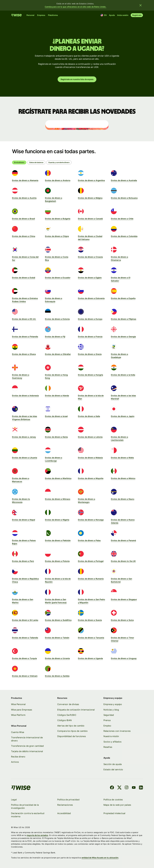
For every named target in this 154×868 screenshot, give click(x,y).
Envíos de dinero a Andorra (58, 180)
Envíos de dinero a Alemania (25, 180)
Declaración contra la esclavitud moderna (28, 815)
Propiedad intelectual (114, 813)
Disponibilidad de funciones (72, 736)
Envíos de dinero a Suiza (122, 620)
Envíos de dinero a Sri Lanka (25, 620)
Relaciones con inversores (117, 731)
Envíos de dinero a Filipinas (124, 319)
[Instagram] (127, 788)
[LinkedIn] (141, 788)
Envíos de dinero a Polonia (57, 561)
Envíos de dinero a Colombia (124, 236)
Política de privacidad (68, 800)
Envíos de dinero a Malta (122, 458)
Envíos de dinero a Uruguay (124, 658)
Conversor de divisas (68, 704)
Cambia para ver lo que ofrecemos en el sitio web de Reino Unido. (76, 7)
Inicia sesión (123, 15)
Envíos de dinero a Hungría (90, 375)
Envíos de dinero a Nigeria (57, 520)
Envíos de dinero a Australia (124, 180)
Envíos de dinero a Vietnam (25, 676)
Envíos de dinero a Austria (24, 198)
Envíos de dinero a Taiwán (57, 638)
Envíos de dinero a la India (123, 375)
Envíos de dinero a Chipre (57, 236)
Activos (15, 762)
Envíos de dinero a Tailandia (25, 638)
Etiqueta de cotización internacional (76, 710)
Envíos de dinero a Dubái (24, 278)
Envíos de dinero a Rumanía (91, 579)
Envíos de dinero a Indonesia (25, 396)
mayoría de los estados (37, 835)
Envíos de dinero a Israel (56, 416)
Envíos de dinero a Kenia (56, 437)
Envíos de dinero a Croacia (90, 257)
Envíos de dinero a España (123, 298)
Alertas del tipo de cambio (71, 726)
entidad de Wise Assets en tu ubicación (100, 858)
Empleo (107, 726)
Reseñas (108, 747)
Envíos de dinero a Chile (122, 219)
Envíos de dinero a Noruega (91, 520)
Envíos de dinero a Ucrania (57, 658)
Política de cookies (113, 800)
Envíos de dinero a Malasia (90, 458)
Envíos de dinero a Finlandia (25, 337)
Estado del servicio (113, 770)
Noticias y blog (111, 710)
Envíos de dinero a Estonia (57, 319)
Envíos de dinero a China (24, 236)
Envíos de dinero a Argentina (91, 180)
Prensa (107, 720)
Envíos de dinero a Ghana (24, 354)
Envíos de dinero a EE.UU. (24, 319)
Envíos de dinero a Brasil (23, 219)
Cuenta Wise (18, 732)
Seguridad (109, 715)
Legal (14, 800)
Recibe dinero (18, 757)
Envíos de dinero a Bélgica (90, 198)
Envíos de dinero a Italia (89, 416)
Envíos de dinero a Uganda (90, 658)
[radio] (36, 162)
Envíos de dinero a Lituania (25, 458)
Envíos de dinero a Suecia (90, 620)
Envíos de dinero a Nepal (24, 520)
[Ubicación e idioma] (104, 15)
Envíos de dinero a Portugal (91, 561)
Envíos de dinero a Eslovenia (91, 298)
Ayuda (112, 15)
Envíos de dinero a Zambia (57, 676)
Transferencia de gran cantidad (27, 746)
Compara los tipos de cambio (72, 731)
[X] (119, 788)
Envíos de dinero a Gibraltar (58, 354)
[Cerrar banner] (141, 5)
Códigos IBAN (64, 720)
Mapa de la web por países (117, 805)
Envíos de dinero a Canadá (90, 219)
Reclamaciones (65, 805)
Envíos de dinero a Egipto (90, 278)
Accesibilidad (64, 813)
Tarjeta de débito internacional (27, 751)
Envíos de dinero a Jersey (24, 437)
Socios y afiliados (112, 742)
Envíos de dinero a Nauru (123, 499)
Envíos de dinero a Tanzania (91, 638)
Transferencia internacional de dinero (27, 739)
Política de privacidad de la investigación (25, 806)
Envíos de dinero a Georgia (123, 337)
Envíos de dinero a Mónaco (58, 499)
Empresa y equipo (113, 704)
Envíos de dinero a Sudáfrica (58, 620)
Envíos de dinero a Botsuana (124, 198)
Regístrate (137, 15)
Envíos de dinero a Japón (123, 416)
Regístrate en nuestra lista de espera (77, 79)
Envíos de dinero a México (123, 478)
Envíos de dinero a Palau (89, 540)
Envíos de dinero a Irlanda (57, 396)
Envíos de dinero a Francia (90, 337)
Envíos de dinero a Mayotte (91, 478)
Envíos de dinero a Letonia (90, 437)
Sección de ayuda (112, 764)
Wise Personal (18, 704)
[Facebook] (112, 788)
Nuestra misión (111, 736)
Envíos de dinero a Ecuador (58, 278)
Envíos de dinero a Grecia (90, 354)
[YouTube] (134, 788)
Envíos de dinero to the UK (123, 561)
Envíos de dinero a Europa (90, 319)
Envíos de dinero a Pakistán (58, 540)
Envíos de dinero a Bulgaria (58, 219)
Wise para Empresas (22, 710)
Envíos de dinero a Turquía (24, 658)
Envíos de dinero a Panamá (123, 540)
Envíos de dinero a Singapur (124, 599)
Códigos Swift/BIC (67, 715)
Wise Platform (18, 715)
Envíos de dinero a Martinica (58, 478)
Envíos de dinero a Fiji (55, 337)
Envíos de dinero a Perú (23, 561)
